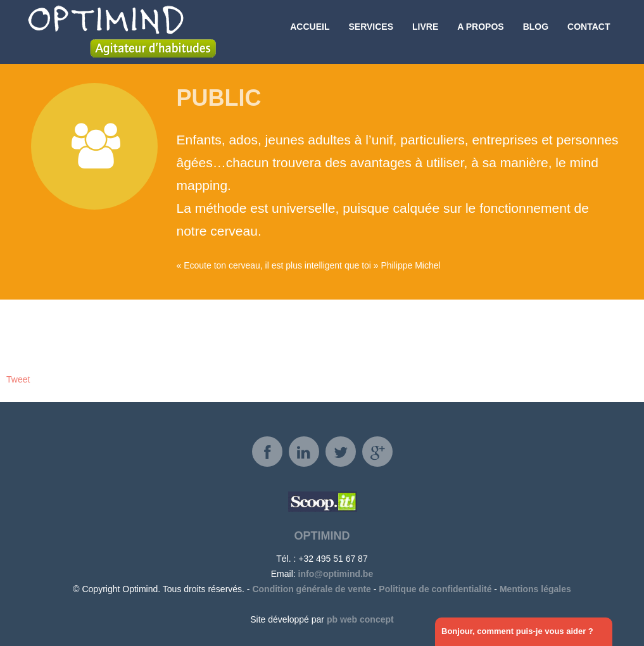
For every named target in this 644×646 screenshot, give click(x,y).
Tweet (18, 379)
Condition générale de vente (311, 589)
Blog (536, 32)
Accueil (310, 32)
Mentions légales (535, 589)
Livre (425, 32)
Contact (589, 32)
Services (371, 32)
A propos (480, 32)
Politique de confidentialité (435, 589)
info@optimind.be (336, 574)
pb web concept (360, 619)
